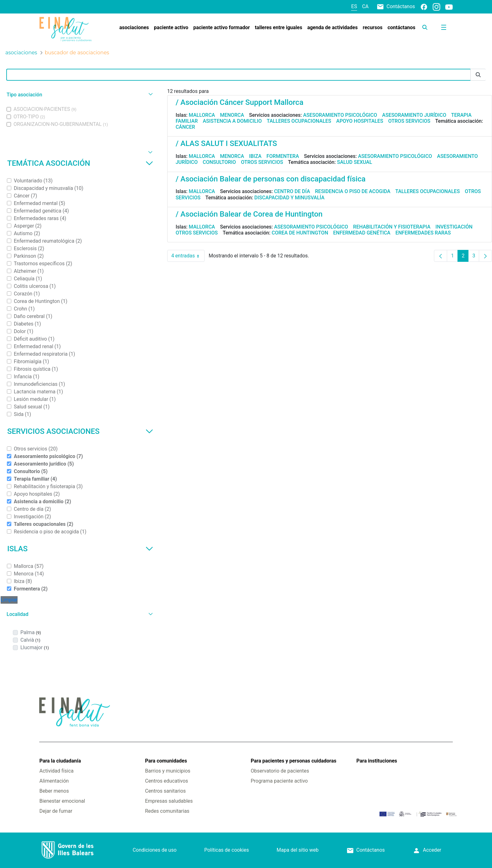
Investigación (454, 227)
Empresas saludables (169, 801)
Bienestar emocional (62, 801)
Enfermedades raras (423, 233)
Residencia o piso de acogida (353, 191)
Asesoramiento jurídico (414, 115)
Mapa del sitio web (298, 850)
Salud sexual (355, 162)
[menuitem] (134, 28)
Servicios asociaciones (80, 431)
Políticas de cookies (227, 850)
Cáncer (185, 127)
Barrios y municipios (168, 771)
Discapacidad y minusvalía (290, 198)
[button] (79, 95)
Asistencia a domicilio (232, 121)
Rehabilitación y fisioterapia (392, 227)
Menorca (232, 115)
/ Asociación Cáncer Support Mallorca (240, 102)
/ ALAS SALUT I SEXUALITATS (226, 143)
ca (365, 6)
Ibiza (255, 156)
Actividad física (56, 771)
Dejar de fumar (56, 811)
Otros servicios (409, 121)
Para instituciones (377, 761)
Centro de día (292, 191)
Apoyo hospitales (360, 121)
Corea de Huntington (300, 233)
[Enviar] (478, 75)
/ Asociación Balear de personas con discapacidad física (271, 179)
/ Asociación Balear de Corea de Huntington (249, 214)
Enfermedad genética (362, 233)
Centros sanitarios (165, 791)
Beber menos (54, 791)
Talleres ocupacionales (299, 121)
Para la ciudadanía (60, 761)
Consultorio (219, 162)
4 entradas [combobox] (188, 256)
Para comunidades (166, 761)
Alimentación (54, 781)
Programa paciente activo (279, 781)
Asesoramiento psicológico (340, 115)
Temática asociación (80, 163)
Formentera (283, 156)
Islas (80, 549)
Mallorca (202, 115)
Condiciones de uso (155, 850)
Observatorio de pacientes (280, 771)
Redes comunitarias (167, 811)
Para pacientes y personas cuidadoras (294, 761)
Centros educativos (166, 781)
